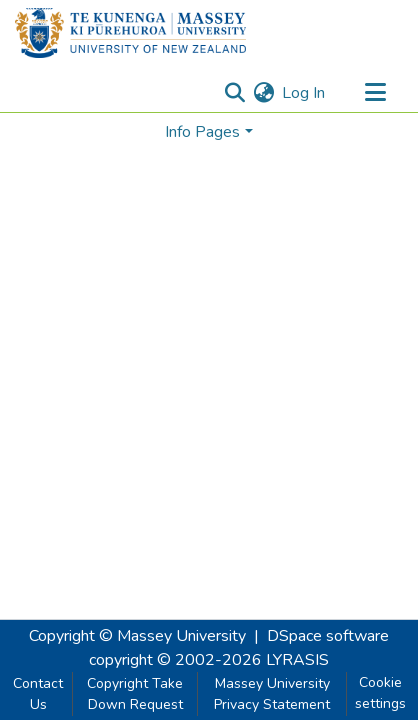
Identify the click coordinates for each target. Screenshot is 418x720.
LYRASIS (297, 660)
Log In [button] (304, 93)
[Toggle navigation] (375, 93)
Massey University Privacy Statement (272, 694)
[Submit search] (234, 93)
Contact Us (38, 694)
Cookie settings (380, 693)
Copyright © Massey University (137, 636)
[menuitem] (263, 93)
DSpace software (328, 636)
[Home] (130, 33)
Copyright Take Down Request (135, 694)
